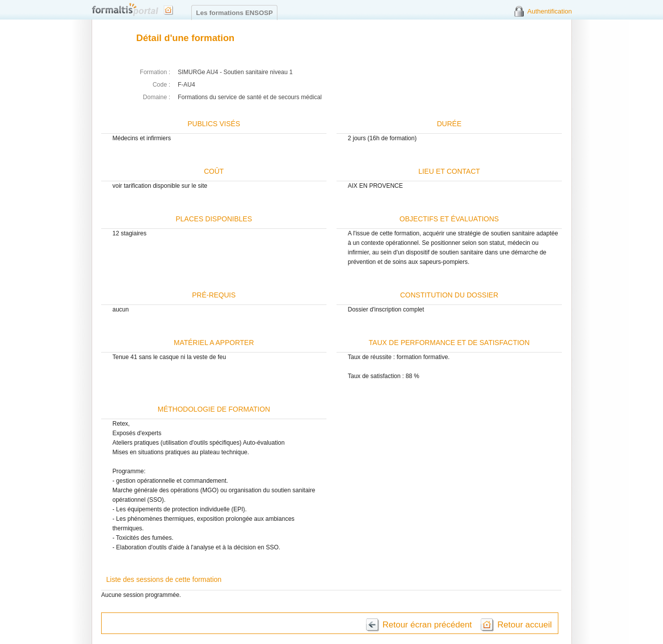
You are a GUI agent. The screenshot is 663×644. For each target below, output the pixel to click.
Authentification (550, 11)
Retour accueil (525, 625)
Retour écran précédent (427, 625)
